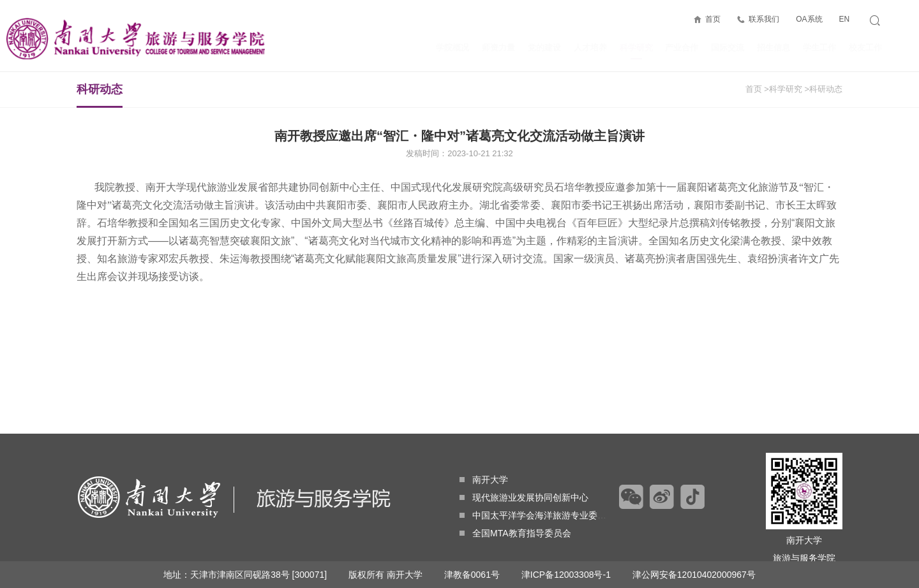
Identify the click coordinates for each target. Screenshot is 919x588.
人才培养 (590, 48)
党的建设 (544, 48)
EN (844, 19)
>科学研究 (783, 89)
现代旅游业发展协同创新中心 (524, 497)
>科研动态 (823, 89)
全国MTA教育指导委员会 (515, 533)
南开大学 (484, 480)
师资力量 (498, 48)
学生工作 (819, 48)
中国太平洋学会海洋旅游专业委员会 (537, 515)
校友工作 (865, 48)
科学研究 (636, 51)
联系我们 (764, 19)
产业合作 (682, 48)
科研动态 (100, 95)
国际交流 (728, 48)
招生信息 (773, 48)
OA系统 (809, 19)
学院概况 (452, 48)
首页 (713, 19)
